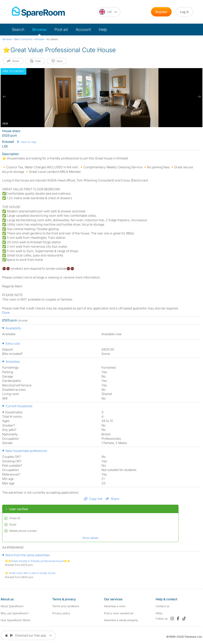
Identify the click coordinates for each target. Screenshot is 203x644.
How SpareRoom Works (15, 620)
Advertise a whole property (121, 620)
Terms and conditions (66, 606)
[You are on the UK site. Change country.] (109, 12)
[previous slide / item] (5, 97)
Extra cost (13, 343)
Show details (90, 538)
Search (18, 30)
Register (161, 12)
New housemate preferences (26, 451)
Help (103, 30)
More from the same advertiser (28, 555)
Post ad (61, 30)
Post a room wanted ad (119, 613)
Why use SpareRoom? (15, 613)
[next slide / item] (198, 97)
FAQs (159, 613)
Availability (13, 328)
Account (83, 30)
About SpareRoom (12, 606)
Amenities (13, 362)
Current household (19, 406)
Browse (39, 30)
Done (6, 313)
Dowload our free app (28, 635)
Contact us (162, 606)
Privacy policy (61, 613)
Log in (184, 12)
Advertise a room (115, 606)
